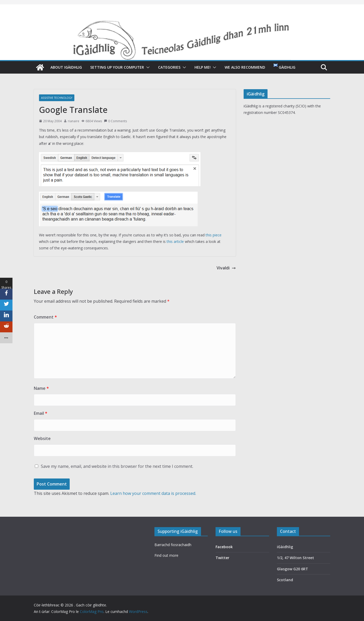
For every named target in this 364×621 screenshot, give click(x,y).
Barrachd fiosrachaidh (173, 545)
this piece (214, 235)
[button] (147, 67)
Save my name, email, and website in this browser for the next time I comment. (117, 466)
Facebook (224, 547)
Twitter (222, 558)
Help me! (203, 67)
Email (41, 413)
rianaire (74, 121)
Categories (169, 67)
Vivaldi (226, 268)
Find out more (166, 555)
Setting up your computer (117, 67)
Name (41, 388)
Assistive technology (57, 98)
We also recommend (245, 67)
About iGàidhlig (66, 67)
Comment (45, 317)
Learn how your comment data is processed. (153, 493)
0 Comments (115, 121)
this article (175, 241)
